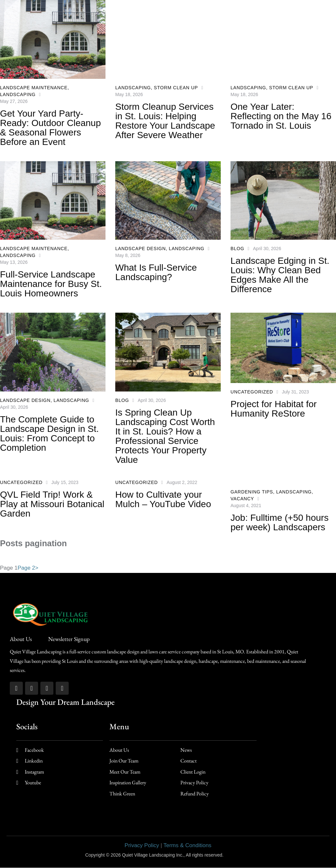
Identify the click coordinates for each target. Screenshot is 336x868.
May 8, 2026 (128, 255)
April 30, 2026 (267, 249)
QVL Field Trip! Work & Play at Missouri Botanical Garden (52, 504)
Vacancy (242, 499)
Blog (237, 249)
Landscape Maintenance (34, 88)
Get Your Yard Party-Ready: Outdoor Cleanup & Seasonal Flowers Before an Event (50, 128)
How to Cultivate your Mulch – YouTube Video (163, 499)
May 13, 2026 (14, 262)
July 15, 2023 (65, 482)
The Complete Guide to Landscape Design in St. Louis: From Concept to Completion (49, 434)
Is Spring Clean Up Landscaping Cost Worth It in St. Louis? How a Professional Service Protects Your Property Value (165, 436)
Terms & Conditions (187, 845)
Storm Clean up (176, 88)
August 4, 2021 (246, 505)
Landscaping (18, 94)
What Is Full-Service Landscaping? (156, 272)
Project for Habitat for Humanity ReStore (274, 409)
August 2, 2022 (182, 482)
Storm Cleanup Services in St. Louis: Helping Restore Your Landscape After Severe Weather (165, 121)
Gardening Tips (252, 492)
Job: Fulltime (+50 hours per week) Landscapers (280, 522)
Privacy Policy (142, 845)
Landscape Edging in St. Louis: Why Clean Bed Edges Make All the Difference (280, 275)
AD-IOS (238, 855)
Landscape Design (140, 249)
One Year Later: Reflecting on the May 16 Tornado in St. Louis (281, 116)
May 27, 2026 (14, 101)
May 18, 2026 (129, 94)
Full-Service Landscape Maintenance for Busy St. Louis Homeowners (51, 284)
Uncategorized (252, 392)
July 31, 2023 (295, 392)
